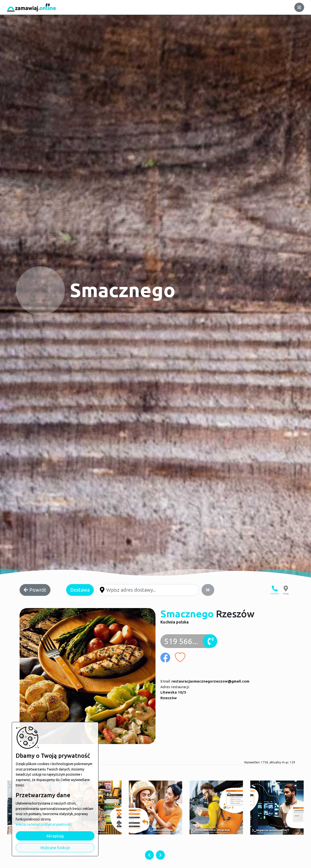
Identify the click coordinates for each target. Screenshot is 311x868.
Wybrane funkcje (55, 848)
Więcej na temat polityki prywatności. (44, 824)
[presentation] (149, 855)
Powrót (35, 590)
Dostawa (80, 590)
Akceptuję (55, 836)
